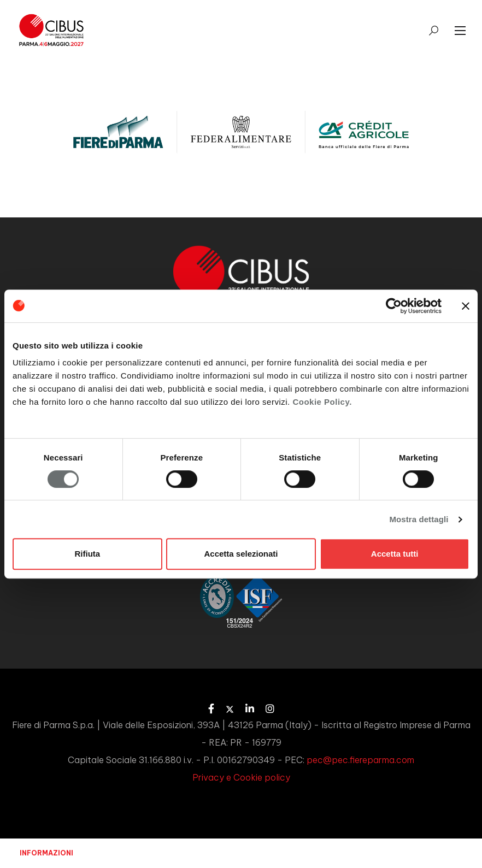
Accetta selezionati (241, 554)
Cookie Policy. (322, 402)
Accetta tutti (395, 554)
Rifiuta (87, 554)
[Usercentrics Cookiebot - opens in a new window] (394, 306)
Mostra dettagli (419, 519)
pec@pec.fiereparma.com (360, 760)
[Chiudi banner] (466, 306)
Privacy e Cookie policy (241, 777)
